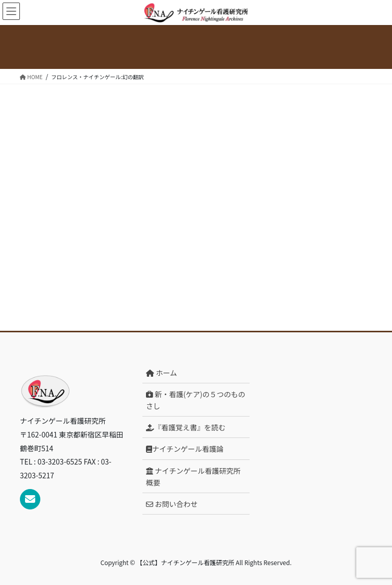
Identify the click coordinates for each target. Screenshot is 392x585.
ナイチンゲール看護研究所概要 (193, 477)
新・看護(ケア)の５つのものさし (196, 400)
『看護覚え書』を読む (186, 427)
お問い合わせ (172, 504)
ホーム (162, 373)
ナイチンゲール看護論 (185, 449)
